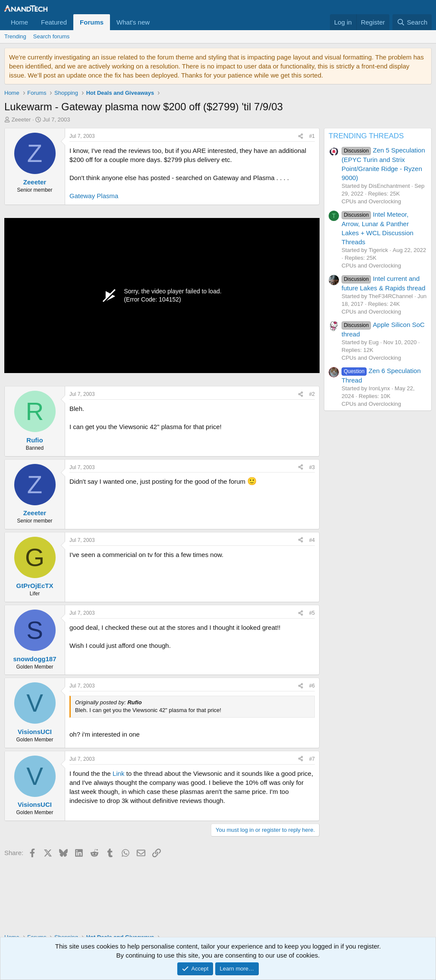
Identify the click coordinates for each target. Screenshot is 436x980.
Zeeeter (21, 120)
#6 (312, 686)
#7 (312, 759)
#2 (312, 394)
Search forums (52, 36)
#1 (312, 136)
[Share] (301, 136)
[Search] (412, 22)
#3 (312, 467)
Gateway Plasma (94, 196)
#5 (312, 613)
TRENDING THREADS (366, 136)
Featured (54, 22)
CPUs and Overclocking (371, 201)
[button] (157, 22)
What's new (133, 22)
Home (19, 22)
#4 (312, 540)
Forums (92, 22)
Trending (15, 36)
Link (119, 773)
